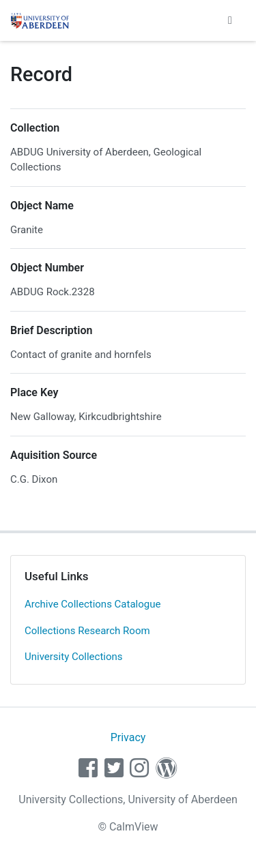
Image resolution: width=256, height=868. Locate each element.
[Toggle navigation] (230, 20)
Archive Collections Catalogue (93, 604)
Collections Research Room (87, 631)
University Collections (74, 657)
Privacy (128, 737)
